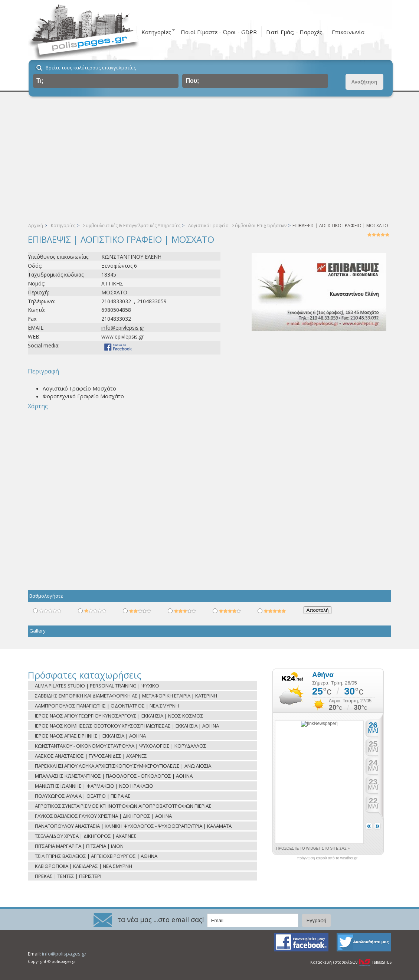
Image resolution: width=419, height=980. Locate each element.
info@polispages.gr (64, 954)
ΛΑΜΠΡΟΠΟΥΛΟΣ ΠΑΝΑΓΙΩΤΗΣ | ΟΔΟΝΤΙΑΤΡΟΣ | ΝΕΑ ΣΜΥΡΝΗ (107, 706)
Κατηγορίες (156, 32)
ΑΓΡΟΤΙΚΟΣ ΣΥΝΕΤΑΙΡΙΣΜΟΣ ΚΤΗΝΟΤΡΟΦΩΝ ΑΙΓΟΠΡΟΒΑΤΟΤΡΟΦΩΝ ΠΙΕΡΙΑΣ (123, 806)
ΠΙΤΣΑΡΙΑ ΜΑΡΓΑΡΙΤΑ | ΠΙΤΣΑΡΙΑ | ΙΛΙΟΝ (79, 846)
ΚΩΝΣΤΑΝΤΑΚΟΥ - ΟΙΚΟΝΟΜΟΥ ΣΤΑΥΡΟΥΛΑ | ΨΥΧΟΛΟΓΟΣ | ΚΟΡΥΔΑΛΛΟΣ (121, 746)
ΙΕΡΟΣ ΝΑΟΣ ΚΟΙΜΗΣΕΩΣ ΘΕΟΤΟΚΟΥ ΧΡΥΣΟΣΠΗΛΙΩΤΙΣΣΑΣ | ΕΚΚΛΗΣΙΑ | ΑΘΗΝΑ (127, 726)
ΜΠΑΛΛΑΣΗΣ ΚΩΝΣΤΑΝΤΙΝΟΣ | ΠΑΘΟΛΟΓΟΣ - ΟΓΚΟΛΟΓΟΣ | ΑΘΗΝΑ (114, 776)
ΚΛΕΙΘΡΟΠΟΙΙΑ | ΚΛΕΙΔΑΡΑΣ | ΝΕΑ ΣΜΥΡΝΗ (84, 866)
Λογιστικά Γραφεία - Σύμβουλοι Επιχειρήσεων (237, 226)
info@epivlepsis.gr (123, 328)
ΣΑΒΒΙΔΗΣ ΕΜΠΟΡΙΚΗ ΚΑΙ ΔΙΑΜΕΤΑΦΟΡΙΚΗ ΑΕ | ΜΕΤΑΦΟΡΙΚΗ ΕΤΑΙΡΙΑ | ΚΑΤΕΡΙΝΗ (126, 696)
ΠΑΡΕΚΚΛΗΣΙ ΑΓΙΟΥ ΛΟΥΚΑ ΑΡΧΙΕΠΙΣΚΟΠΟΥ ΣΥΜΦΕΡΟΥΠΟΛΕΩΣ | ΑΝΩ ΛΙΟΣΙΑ (123, 766)
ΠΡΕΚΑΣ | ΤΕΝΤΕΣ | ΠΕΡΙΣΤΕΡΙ (68, 876)
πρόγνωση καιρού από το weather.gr (328, 858)
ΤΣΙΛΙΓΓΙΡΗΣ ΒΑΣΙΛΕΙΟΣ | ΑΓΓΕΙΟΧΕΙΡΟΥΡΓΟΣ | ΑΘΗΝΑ (96, 856)
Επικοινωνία (348, 32)
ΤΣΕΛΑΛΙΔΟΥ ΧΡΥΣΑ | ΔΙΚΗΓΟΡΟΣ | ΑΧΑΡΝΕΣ (86, 836)
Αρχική (36, 226)
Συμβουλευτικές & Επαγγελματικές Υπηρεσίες (132, 226)
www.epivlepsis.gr (122, 337)
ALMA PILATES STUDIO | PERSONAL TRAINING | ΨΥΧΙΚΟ (97, 686)
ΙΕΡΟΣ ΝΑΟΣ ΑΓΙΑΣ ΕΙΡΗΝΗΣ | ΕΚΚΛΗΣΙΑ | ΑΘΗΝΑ (90, 736)
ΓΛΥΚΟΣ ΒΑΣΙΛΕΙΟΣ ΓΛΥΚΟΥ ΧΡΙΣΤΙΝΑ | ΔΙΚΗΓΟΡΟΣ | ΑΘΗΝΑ (103, 816)
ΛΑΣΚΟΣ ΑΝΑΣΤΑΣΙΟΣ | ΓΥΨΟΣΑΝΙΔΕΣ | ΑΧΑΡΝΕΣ (91, 756)
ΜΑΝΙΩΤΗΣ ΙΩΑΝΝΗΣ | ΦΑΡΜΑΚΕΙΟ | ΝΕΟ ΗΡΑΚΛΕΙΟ (94, 786)
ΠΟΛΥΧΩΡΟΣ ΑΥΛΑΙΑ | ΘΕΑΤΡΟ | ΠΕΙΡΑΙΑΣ (83, 796)
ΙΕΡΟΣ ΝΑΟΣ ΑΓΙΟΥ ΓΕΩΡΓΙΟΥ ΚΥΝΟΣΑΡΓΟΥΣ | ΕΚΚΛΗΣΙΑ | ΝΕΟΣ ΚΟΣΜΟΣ (119, 716)
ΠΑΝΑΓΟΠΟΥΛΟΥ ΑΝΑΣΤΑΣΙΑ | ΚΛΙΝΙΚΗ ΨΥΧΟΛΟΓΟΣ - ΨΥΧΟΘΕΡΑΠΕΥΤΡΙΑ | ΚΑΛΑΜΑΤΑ (133, 826)
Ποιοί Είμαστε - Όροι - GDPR (219, 32)
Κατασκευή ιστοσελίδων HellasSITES (351, 962)
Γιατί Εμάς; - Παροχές (294, 32)
